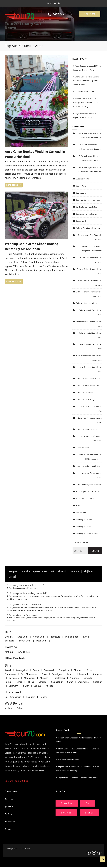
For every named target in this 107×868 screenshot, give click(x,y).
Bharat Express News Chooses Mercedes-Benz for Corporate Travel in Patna (86, 81)
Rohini (86, 637)
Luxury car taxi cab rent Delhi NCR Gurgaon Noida (90, 457)
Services (66, 813)
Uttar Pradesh (15, 658)
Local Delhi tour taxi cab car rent (90, 369)
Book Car (67, 803)
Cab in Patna (81, 186)
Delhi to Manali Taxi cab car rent (90, 312)
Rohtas (30, 682)
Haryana (11, 647)
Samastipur (57, 682)
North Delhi (39, 637)
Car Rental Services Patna (86, 207)
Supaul (37, 686)
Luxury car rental (83, 448)
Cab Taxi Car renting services (88, 200)
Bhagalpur (64, 670)
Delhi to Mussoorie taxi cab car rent (89, 324)
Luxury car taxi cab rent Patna (88, 466)
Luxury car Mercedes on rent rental (90, 420)
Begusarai (49, 670)
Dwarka (9, 637)
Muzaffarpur (59, 678)
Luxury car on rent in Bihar (87, 429)
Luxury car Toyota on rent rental (91, 475)
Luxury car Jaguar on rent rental (91, 409)
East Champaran (29, 674)
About (10, 807)
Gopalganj (57, 674)
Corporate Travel (83, 221)
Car (88, 803)
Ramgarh (31, 697)
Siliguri (21, 708)
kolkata (9, 708)
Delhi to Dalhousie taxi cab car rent (89, 271)
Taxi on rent (81, 513)
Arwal (8, 670)
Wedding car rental (84, 527)
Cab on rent (81, 193)
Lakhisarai (14, 678)
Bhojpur (78, 670)
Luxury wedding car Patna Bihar (89, 484)
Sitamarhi (14, 686)
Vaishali (49, 686)
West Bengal (14, 704)
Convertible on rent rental (87, 214)
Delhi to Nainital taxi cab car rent (90, 335)
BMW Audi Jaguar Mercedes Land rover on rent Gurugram (90, 147)
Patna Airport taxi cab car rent (88, 491)
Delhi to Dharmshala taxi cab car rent (90, 283)
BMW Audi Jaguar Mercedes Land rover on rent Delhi (90, 136)
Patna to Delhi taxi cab (85, 498)
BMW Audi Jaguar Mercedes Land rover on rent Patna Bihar (89, 170)
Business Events (82, 179)
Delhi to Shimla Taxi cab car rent (90, 346)
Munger (44, 678)
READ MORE (14, 185)
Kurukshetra (24, 652)
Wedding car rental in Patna (87, 534)
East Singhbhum (13, 697)
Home (10, 799)
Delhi (9, 632)
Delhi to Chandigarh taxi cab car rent (90, 260)
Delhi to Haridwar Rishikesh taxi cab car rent (89, 294)
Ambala (9, 652)
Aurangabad (22, 670)
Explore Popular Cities (16, 781)
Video (10, 829)
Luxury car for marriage (86, 399)
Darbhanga (10, 674)
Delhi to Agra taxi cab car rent (88, 228)
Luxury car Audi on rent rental (88, 378)
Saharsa (42, 682)
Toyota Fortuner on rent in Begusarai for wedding (78, 778)
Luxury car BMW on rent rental (88, 386)
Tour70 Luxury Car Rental (23, 26)
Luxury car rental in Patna (85, 92)
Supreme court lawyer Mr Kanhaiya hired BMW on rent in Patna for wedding (86, 103)
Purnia (19, 682)
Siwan (26, 686)
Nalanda (74, 678)
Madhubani (30, 678)
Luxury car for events (85, 392)
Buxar (89, 670)
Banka (36, 670)
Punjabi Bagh (72, 637)
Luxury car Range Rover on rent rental (91, 438)
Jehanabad (83, 674)
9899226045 (63, 14)
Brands (89, 813)
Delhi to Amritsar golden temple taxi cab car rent (92, 249)
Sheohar (97, 682)
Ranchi (43, 697)
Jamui (70, 674)
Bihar (9, 666)
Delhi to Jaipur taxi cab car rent (89, 303)
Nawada (88, 678)
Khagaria (97, 674)
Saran (70, 682)
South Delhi (25, 641)
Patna (8, 682)
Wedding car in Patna (85, 520)
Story (78, 506)
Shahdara (10, 641)
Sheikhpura (83, 682)
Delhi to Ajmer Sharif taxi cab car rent (90, 237)
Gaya (45, 674)
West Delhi (41, 641)
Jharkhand (13, 692)
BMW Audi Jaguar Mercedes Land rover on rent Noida (90, 158)
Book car (90, 14)
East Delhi (23, 637)
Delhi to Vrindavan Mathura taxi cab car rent (89, 358)
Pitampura (55, 637)
